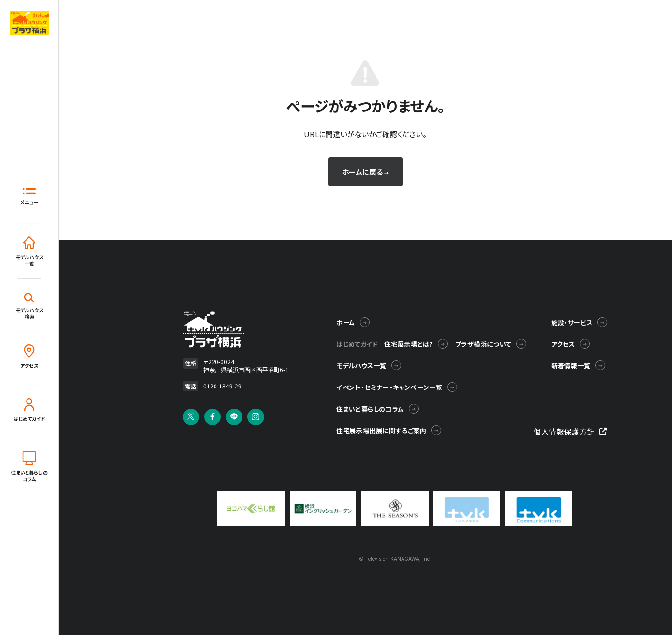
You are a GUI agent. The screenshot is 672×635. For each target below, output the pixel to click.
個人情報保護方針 (570, 431)
